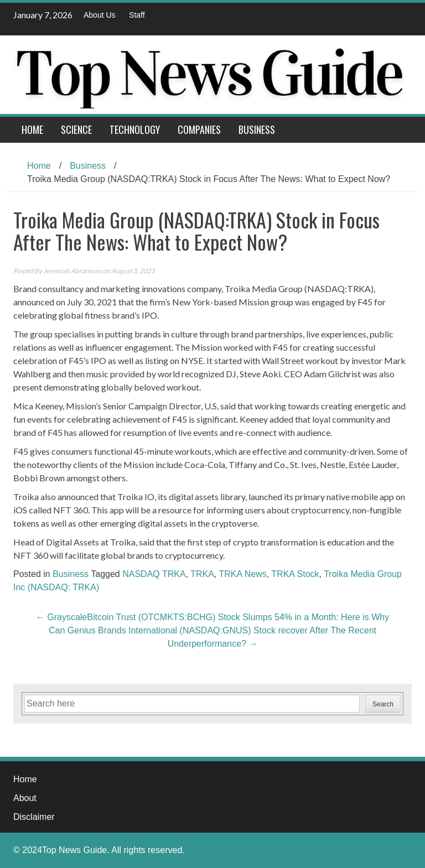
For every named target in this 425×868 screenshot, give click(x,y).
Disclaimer (34, 817)
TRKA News (242, 574)
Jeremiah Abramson (72, 271)
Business (257, 129)
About (25, 798)
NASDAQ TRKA (154, 574)
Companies (199, 129)
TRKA (202, 574)
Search (383, 704)
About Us (100, 15)
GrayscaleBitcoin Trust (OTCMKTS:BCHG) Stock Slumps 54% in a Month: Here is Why (212, 617)
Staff (137, 15)
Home (32, 129)
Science (76, 129)
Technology (135, 129)
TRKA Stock (295, 574)
